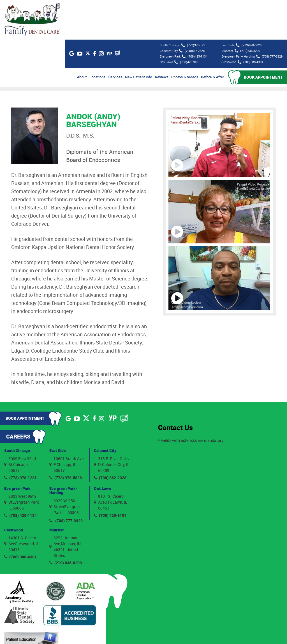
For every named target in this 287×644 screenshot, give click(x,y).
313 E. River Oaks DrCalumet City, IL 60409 (112, 425)
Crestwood (14, 490)
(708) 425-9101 (110, 476)
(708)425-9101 (187, 22)
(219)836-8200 (247, 11)
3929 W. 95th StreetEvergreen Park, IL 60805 (65, 467)
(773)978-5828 (248, 6)
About (82, 37)
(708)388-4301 (250, 22)
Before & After (213, 37)
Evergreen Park (17, 448)
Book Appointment (263, 37)
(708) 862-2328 (110, 438)
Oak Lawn (102, 448)
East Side (57, 411)
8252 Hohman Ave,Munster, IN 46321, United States (65, 507)
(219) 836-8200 (66, 523)
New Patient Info (139, 37)
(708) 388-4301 (20, 517)
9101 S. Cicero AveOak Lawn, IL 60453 (111, 463)
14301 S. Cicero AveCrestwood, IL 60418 (22, 504)
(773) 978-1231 (20, 438)
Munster (57, 490)
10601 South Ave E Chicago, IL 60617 (66, 425)
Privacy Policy (201, 632)
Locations (98, 37)
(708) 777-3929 (269, 17)
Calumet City (105, 411)
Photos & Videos (185, 37)
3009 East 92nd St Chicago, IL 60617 (20, 425)
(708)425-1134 (194, 17)
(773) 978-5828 (66, 438)
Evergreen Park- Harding (63, 451)
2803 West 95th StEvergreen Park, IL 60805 (22, 463)
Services (115, 37)
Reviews (162, 37)
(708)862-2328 (192, 11)
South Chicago (17, 411)
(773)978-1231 (194, 6)
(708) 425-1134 (20, 476)
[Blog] (121, 13)
